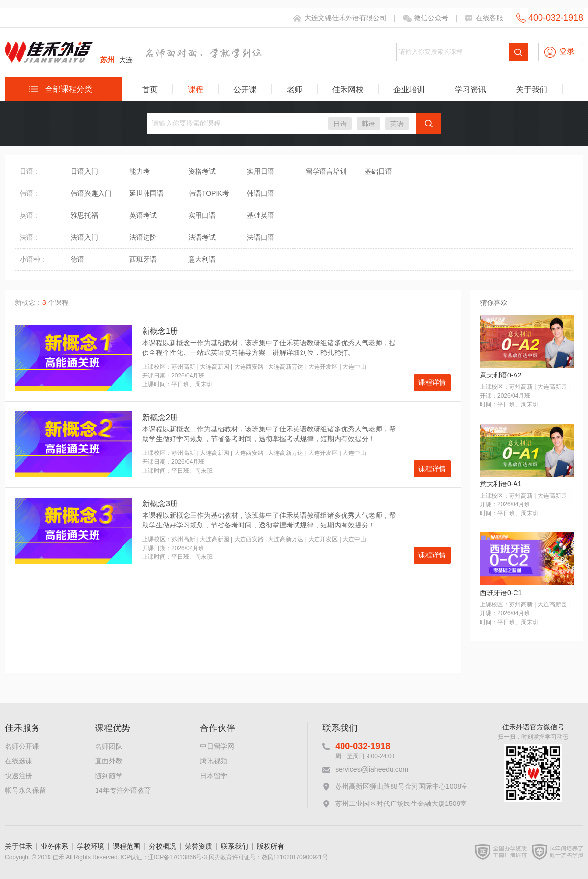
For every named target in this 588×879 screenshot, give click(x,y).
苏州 (107, 60)
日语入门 (84, 171)
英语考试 (143, 215)
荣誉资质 (198, 846)
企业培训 (409, 89)
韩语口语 (261, 193)
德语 (77, 259)
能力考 (140, 171)
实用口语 (202, 215)
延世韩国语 (147, 193)
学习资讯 (470, 89)
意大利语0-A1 (501, 484)
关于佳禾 (19, 846)
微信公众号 (431, 18)
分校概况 (163, 846)
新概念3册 (160, 504)
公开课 (245, 89)
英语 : (28, 215)
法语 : (28, 237)
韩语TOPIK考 (209, 193)
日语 (340, 124)
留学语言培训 (326, 171)
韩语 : (28, 193)
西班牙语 (143, 259)
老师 (294, 89)
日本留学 (214, 776)
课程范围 (126, 846)
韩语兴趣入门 (91, 193)
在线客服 (490, 18)
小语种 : (32, 259)
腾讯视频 (214, 761)
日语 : (28, 171)
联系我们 (235, 846)
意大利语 (202, 259)
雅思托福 (84, 215)
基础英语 (261, 215)
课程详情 (432, 382)
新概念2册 (160, 417)
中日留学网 (217, 746)
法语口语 (261, 237)
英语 (397, 124)
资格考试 (202, 171)
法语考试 (202, 237)
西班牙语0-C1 (501, 593)
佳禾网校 (348, 89)
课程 (196, 89)
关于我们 (532, 89)
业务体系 (54, 846)
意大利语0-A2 (501, 375)
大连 (126, 60)
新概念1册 (160, 331)
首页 (150, 89)
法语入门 (84, 237)
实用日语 (261, 171)
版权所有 (270, 846)
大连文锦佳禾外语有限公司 (345, 18)
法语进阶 (143, 237)
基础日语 (378, 171)
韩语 (368, 124)
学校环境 (91, 846)
